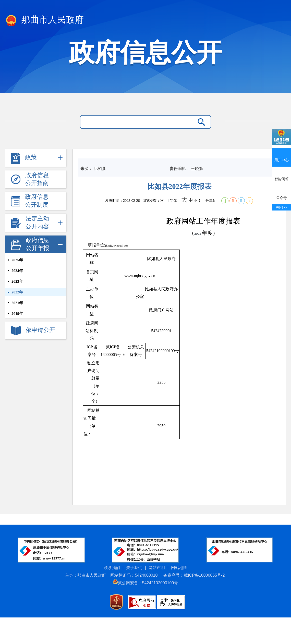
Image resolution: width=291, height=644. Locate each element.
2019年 (17, 314)
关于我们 (134, 568)
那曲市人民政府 (44, 21)
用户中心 (281, 155)
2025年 (17, 260)
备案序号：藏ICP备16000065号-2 (194, 575)
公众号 (281, 193)
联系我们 (112, 568)
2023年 (17, 281)
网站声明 (157, 568)
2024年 (17, 271)
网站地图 (179, 568)
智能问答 (281, 174)
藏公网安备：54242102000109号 (146, 583)
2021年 (17, 303)
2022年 (17, 292)
